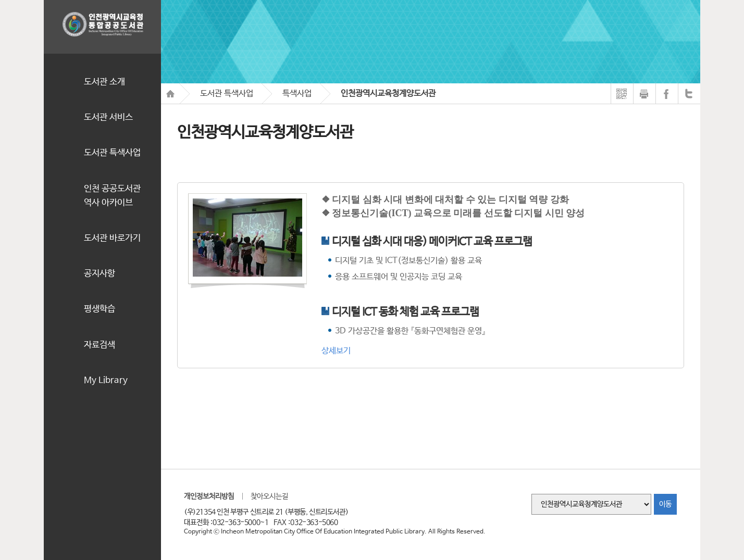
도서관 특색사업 (227, 94)
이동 (665, 504)
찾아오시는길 (269, 496)
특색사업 (297, 94)
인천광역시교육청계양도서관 (388, 94)
